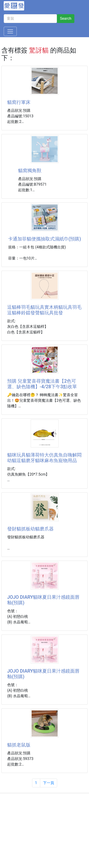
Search (66, 18)
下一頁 (49, 783)
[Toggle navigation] (10, 31)
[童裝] (30, 19)
